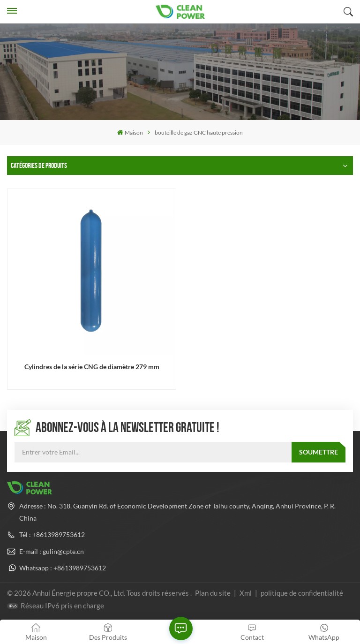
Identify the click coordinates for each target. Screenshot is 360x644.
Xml (246, 593)
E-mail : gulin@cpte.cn (52, 551)
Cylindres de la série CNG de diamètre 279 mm (92, 367)
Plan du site (214, 593)
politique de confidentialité (302, 593)
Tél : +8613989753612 (52, 534)
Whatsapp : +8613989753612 (63, 568)
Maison (130, 133)
